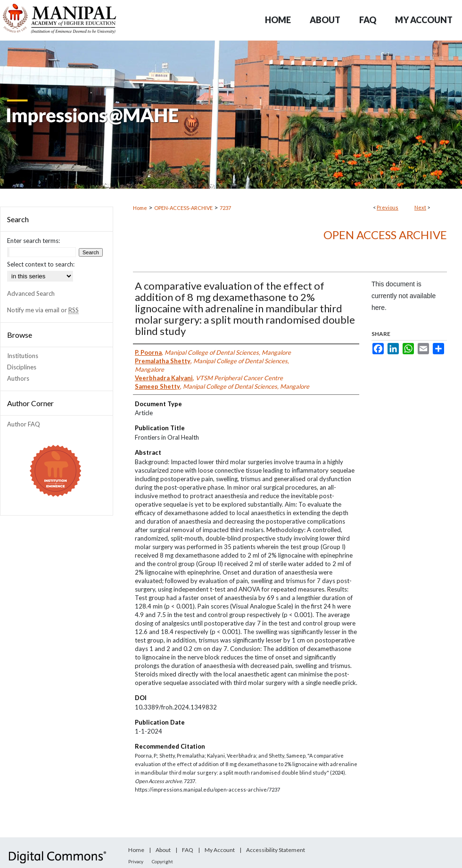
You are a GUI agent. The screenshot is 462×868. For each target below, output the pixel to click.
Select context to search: (41, 264)
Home (140, 208)
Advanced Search (31, 293)
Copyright (162, 861)
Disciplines (22, 367)
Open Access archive (385, 235)
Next (420, 207)
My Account (220, 850)
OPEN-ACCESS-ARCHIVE (183, 208)
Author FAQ (24, 424)
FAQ (188, 850)
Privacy (136, 861)
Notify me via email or (43, 310)
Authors (18, 378)
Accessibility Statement (276, 850)
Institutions (23, 356)
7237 (225, 208)
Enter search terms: (33, 241)
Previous (388, 207)
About (163, 850)
